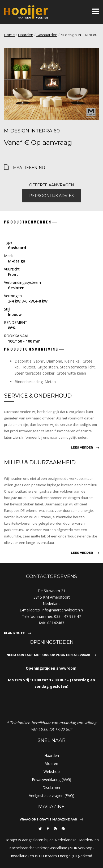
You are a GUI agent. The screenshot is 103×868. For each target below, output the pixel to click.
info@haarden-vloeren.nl (63, 610)
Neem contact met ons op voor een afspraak (48, 655)
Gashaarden (47, 35)
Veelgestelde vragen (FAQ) (52, 796)
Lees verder (82, 448)
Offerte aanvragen (52, 185)
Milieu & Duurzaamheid (40, 462)
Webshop (52, 771)
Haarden (26, 35)
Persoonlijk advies (51, 196)
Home (9, 35)
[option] (51, 84)
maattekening (29, 168)
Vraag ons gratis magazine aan (48, 819)
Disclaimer (51, 788)
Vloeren (52, 763)
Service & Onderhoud (38, 396)
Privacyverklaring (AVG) (51, 779)
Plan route (14, 633)
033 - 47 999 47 (68, 616)
